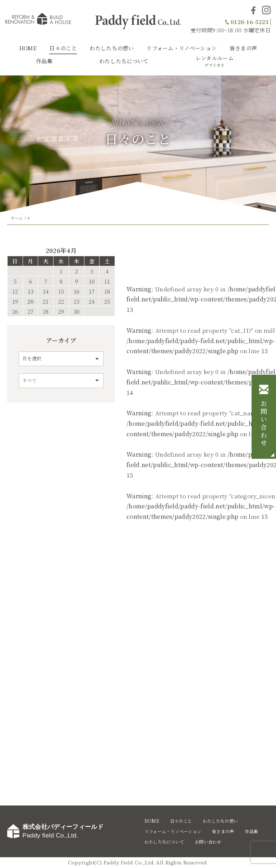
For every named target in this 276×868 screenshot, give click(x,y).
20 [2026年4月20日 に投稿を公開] (31, 301)
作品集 (44, 61)
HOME (28, 48)
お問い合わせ (264, 424)
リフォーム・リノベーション (181, 48)
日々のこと (63, 48)
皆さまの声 (243, 48)
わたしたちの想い (111, 48)
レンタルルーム (215, 61)
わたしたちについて (124, 61)
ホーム (17, 218)
